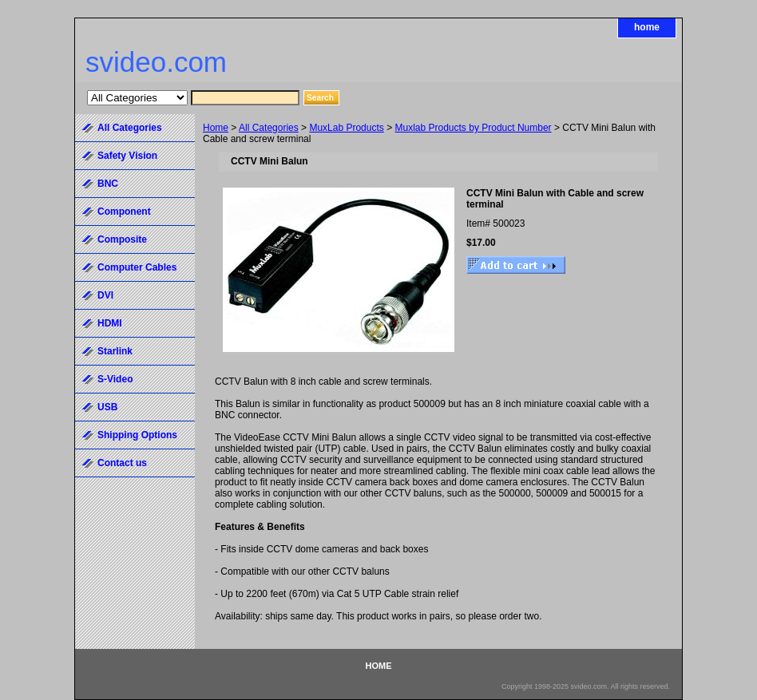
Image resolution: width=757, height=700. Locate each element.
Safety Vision (127, 156)
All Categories (269, 128)
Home (216, 128)
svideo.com (156, 62)
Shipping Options (137, 435)
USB (107, 407)
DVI (105, 295)
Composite (122, 239)
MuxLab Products (346, 128)
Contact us (122, 463)
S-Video (115, 379)
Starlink (115, 351)
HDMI (110, 323)
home (647, 27)
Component (124, 212)
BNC (108, 184)
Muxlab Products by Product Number (474, 128)
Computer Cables (137, 267)
